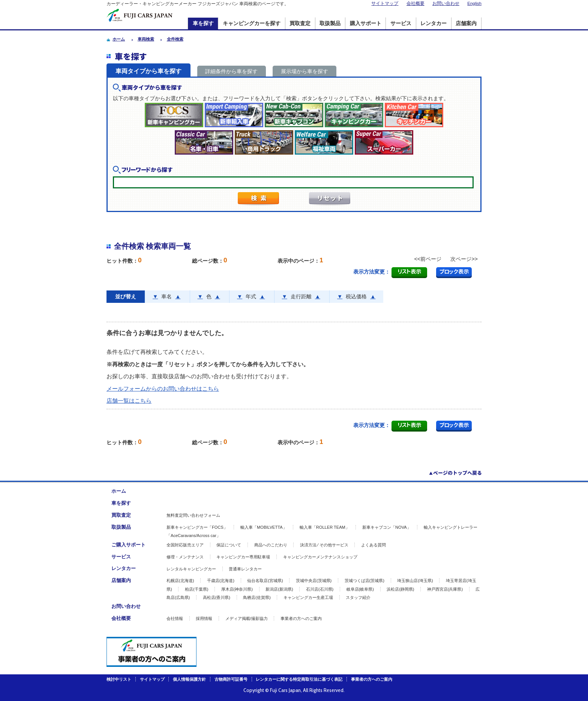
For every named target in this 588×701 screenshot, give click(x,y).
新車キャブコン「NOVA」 (387, 527)
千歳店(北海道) (221, 581)
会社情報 (175, 618)
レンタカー (433, 23)
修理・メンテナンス (185, 557)
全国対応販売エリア (185, 545)
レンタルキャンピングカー (191, 569)
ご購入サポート (128, 545)
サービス (401, 23)
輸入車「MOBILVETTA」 (264, 527)
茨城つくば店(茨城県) (364, 581)
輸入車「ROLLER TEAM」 (325, 527)
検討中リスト (119, 679)
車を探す (203, 23)
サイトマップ (385, 3)
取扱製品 (330, 23)
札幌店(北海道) (180, 581)
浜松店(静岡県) (400, 589)
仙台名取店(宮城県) (265, 581)
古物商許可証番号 (231, 679)
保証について (229, 545)
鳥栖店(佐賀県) (257, 597)
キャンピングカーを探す (252, 23)
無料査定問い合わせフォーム (193, 515)
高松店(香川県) (217, 597)
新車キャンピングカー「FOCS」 (197, 527)
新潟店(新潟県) (279, 589)
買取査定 (300, 23)
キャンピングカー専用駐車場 (243, 557)
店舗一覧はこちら (129, 401)
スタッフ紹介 (358, 597)
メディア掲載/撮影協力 (247, 618)
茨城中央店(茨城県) (314, 581)
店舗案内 (466, 23)
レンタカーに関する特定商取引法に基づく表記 (299, 679)
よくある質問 (373, 545)
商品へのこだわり (271, 545)
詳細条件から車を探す (231, 71)
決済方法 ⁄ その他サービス (324, 545)
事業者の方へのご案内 (301, 618)
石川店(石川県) (320, 589)
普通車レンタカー (245, 569)
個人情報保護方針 (189, 679)
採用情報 (204, 618)
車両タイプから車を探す (148, 71)
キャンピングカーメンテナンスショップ (320, 557)
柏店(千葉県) (196, 589)
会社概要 (415, 3)
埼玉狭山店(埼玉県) (415, 581)
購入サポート (366, 23)
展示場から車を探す (304, 71)
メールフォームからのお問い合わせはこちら (163, 389)
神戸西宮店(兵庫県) (445, 589)
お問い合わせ (446, 3)
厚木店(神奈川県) (237, 589)
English (474, 3)
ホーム (119, 491)
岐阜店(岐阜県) (360, 589)
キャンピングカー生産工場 (308, 597)
